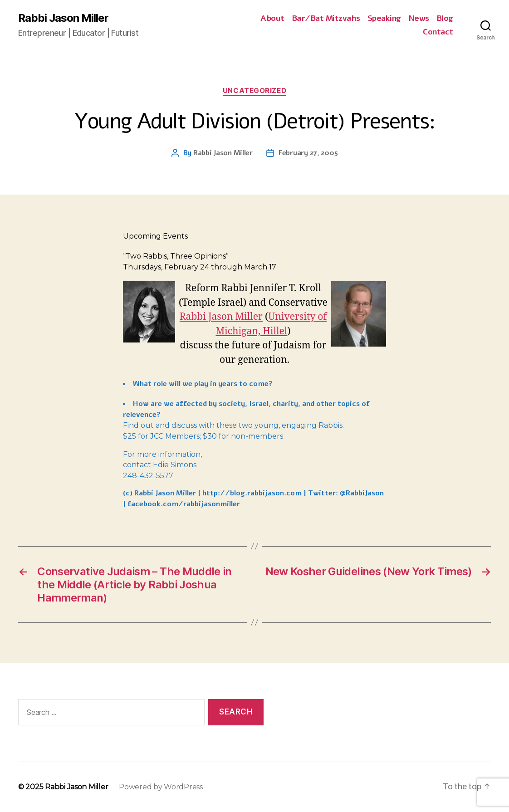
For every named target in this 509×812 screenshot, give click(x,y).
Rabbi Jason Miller (63, 18)
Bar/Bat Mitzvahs (326, 19)
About (272, 19)
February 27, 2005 (308, 153)
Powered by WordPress (161, 787)
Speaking (384, 19)
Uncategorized (254, 91)
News (419, 19)
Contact (438, 32)
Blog (445, 19)
